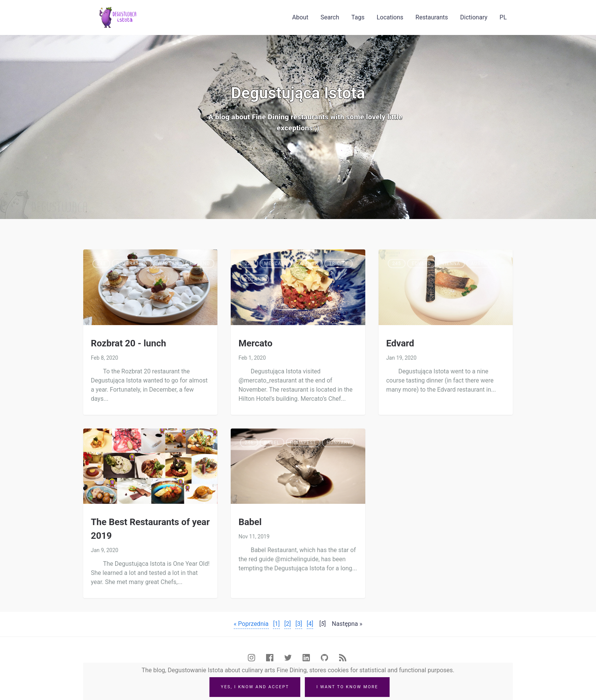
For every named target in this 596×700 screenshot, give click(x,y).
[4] (310, 624)
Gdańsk (308, 263)
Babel (272, 443)
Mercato (276, 263)
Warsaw (169, 263)
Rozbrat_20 (132, 263)
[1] (276, 624)
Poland (200, 263)
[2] (288, 624)
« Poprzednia (251, 624)
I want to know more (347, 687)
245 (397, 263)
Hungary (338, 443)
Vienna (451, 263)
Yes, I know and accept (255, 687)
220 (249, 263)
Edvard (421, 263)
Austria (481, 263)
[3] (299, 624)
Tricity (338, 263)
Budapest (303, 443)
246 (249, 443)
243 (101, 263)
